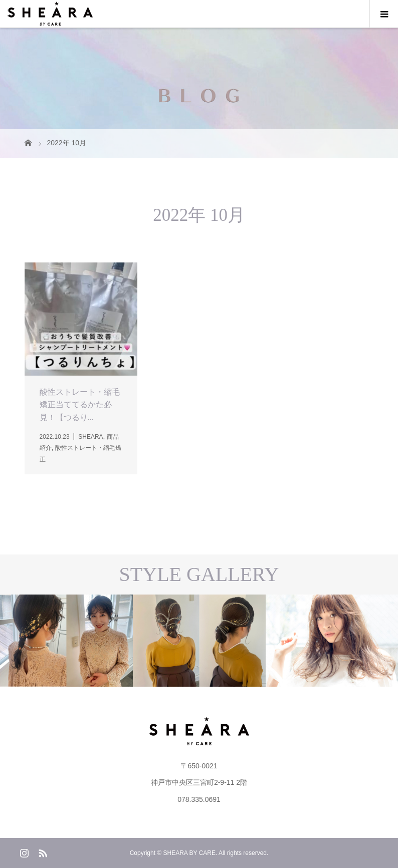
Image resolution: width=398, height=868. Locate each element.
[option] (66, 640)
